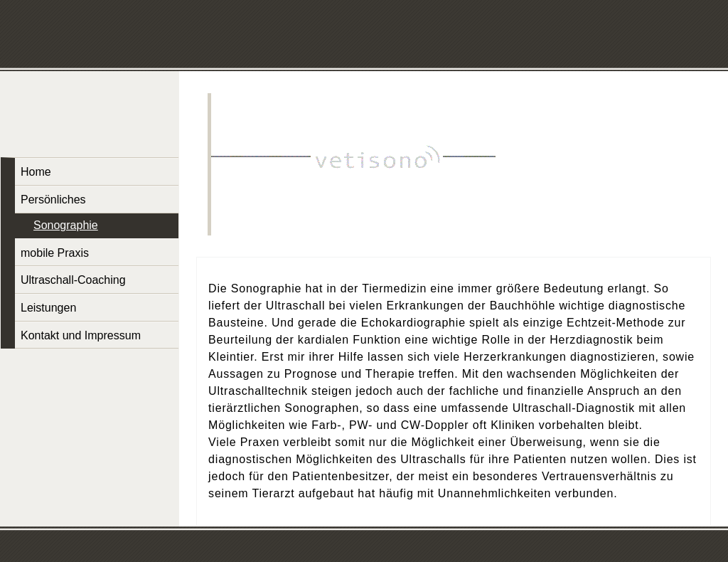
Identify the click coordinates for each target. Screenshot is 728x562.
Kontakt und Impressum (81, 335)
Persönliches (53, 200)
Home (36, 172)
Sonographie (66, 225)
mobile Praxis (55, 253)
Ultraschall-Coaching (73, 280)
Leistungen (48, 308)
